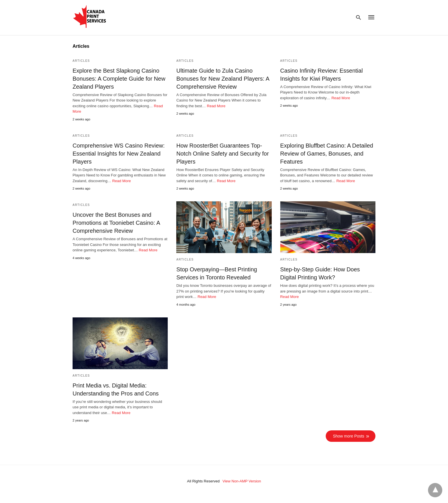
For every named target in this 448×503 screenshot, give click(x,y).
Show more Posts (349, 436)
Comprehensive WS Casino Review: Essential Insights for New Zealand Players (119, 154)
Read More (216, 106)
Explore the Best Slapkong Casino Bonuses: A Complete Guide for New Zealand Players (119, 79)
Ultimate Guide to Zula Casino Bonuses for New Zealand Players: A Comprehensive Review (223, 79)
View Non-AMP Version (242, 481)
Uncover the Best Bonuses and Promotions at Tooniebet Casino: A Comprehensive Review (116, 223)
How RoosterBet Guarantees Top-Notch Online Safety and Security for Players (223, 154)
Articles (81, 61)
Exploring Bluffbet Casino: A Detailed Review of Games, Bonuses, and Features (327, 154)
